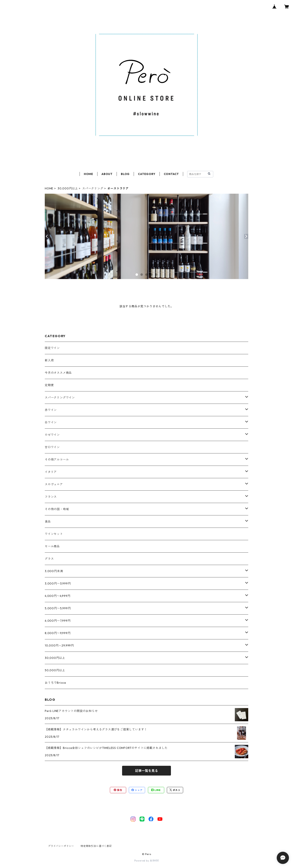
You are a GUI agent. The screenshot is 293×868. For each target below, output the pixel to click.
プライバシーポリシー (61, 846)
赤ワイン (51, 410)
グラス (49, 559)
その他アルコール (57, 460)
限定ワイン (52, 348)
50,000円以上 (55, 670)
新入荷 (49, 360)
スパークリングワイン (60, 398)
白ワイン (51, 422)
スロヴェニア (54, 484)
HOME (89, 174)
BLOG (125, 174)
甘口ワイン (52, 447)
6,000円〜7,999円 (58, 621)
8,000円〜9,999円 (58, 633)
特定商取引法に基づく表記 (96, 846)
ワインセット (54, 534)
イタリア (51, 472)
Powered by (147, 861)
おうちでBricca (55, 683)
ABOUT (107, 174)
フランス (51, 497)
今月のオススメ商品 (58, 373)
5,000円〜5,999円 (58, 608)
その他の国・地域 (57, 509)
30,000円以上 (68, 188)
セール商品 (52, 546)
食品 (48, 521)
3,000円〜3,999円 (58, 583)
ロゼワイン (52, 435)
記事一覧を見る (146, 771)
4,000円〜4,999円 (57, 596)
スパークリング (93, 188)
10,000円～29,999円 (59, 645)
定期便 (49, 385)
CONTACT (171, 174)
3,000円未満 (54, 571)
